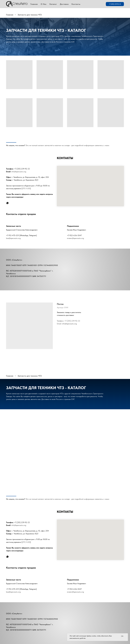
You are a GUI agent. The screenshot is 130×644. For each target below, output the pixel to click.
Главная (10, 15)
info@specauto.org (19, 172)
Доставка (64, 4)
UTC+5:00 (26, 188)
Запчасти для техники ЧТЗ (30, 15)
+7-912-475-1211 (12, 235)
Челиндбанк (45, 271)
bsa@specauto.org (13, 238)
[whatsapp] (7, 203)
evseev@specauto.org (75, 238)
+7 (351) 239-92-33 (22, 169)
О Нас (44, 4)
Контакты (76, 4)
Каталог (53, 4)
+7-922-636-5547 (74, 235)
